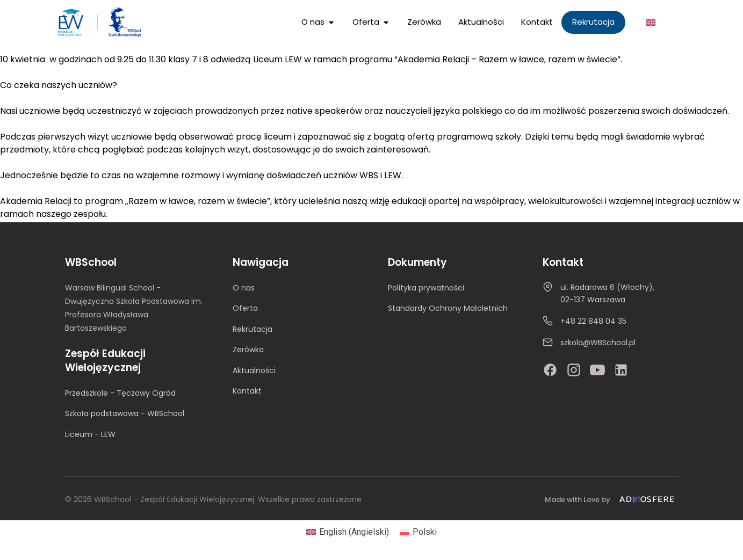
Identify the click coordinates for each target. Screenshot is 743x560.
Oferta (245, 308)
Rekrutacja (253, 329)
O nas (244, 288)
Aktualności (254, 370)
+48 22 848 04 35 (593, 321)
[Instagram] (574, 370)
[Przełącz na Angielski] (651, 22)
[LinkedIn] (621, 370)
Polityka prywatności (426, 288)
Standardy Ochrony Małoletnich (448, 308)
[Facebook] (550, 370)
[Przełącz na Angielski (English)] (348, 532)
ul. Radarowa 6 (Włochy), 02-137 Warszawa (607, 294)
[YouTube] (597, 370)
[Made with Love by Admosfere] (611, 500)
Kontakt (247, 391)
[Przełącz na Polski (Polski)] (418, 532)
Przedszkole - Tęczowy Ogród (120, 393)
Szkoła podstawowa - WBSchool (125, 413)
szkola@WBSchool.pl (598, 343)
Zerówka (248, 350)
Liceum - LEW (90, 434)
